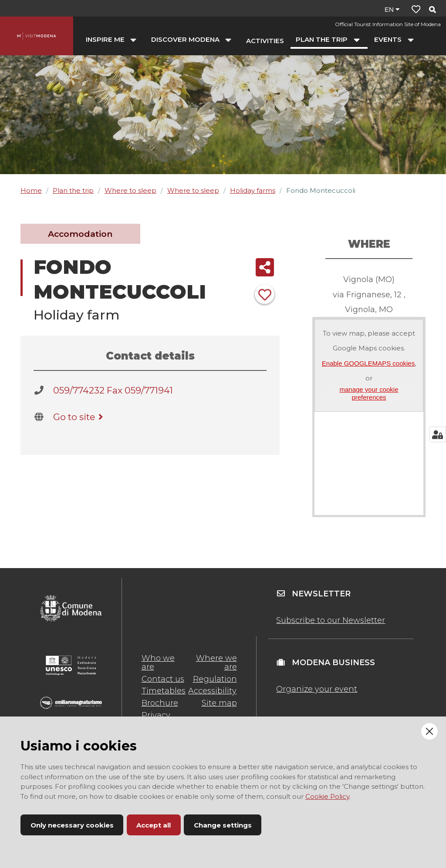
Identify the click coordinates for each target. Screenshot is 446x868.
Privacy (156, 715)
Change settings (223, 825)
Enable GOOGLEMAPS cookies (368, 363)
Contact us (163, 679)
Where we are (216, 663)
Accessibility (212, 691)
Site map (219, 703)
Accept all (154, 825)
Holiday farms (253, 190)
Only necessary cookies (72, 825)
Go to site (79, 417)
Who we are (158, 663)
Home (31, 190)
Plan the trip (73, 190)
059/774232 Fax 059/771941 (113, 390)
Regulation (215, 679)
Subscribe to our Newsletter (331, 620)
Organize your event (317, 689)
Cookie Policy (327, 796)
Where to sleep (130, 190)
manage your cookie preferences (369, 393)
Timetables (164, 691)
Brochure (160, 703)
